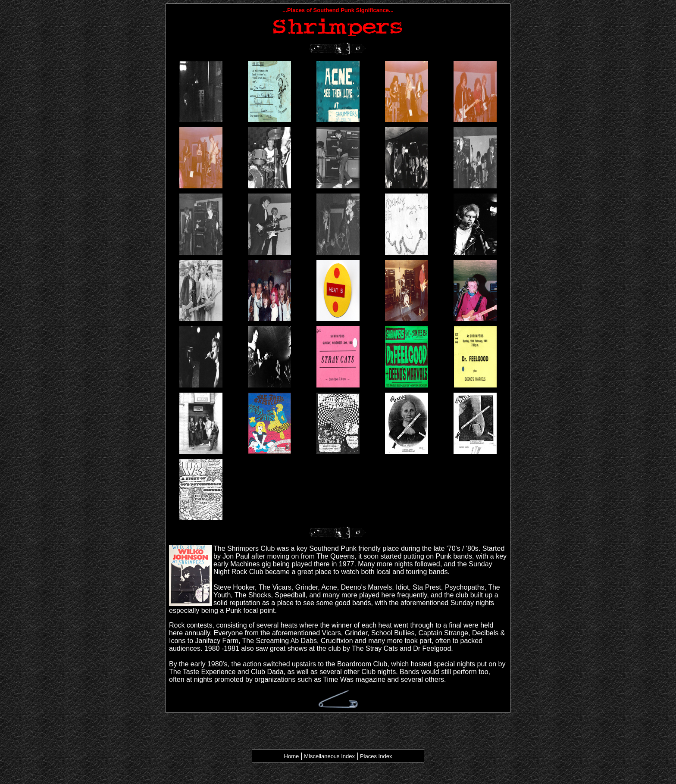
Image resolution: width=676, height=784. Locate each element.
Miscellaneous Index (329, 756)
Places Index (376, 756)
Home (292, 756)
